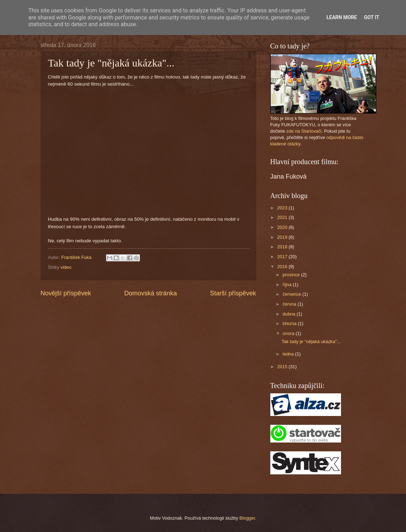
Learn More (342, 17)
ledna (289, 354)
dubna (290, 314)
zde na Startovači (304, 131)
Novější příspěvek (66, 293)
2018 (283, 247)
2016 (283, 267)
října (288, 285)
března (290, 323)
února (289, 333)
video (66, 267)
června (290, 304)
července (293, 294)
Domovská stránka (150, 293)
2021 (283, 217)
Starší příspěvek (233, 293)
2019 (283, 237)
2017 (283, 257)
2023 (283, 208)
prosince (292, 275)
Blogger (247, 518)
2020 (283, 227)
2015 (283, 367)
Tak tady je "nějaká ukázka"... (311, 342)
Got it (372, 17)
